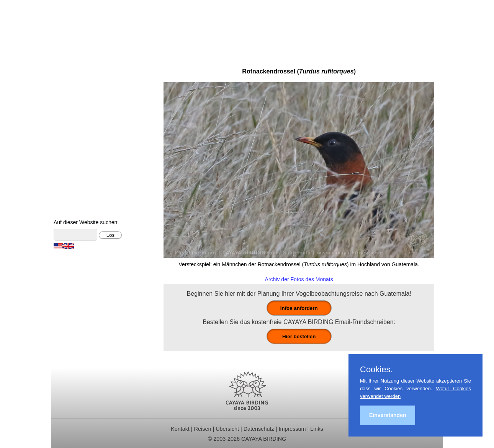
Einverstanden (388, 415)
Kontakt (67, 147)
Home (65, 65)
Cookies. (376, 370)
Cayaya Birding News (86, 209)
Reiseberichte (75, 116)
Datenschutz (259, 429)
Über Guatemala (79, 188)
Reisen (203, 429)
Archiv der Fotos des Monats (299, 279)
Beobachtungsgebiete (86, 106)
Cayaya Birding (89, 29)
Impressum (292, 429)
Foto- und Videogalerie (87, 178)
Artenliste (69, 168)
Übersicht (227, 429)
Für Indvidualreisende (86, 96)
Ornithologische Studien (89, 127)
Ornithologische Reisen (88, 76)
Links (317, 429)
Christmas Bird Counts (87, 137)
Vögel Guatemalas (82, 157)
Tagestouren (73, 86)
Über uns (69, 198)
